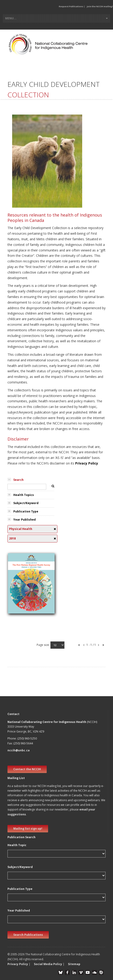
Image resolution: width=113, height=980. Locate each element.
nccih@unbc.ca (19, 750)
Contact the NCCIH (27, 769)
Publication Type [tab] (26, 511)
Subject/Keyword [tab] (26, 503)
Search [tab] (18, 480)
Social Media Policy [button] (48, 964)
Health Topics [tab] (24, 495)
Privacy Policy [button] (18, 964)
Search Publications (28, 935)
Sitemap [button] (74, 964)
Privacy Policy (87, 463)
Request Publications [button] (71, 6)
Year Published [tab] (25, 520)
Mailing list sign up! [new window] (28, 829)
